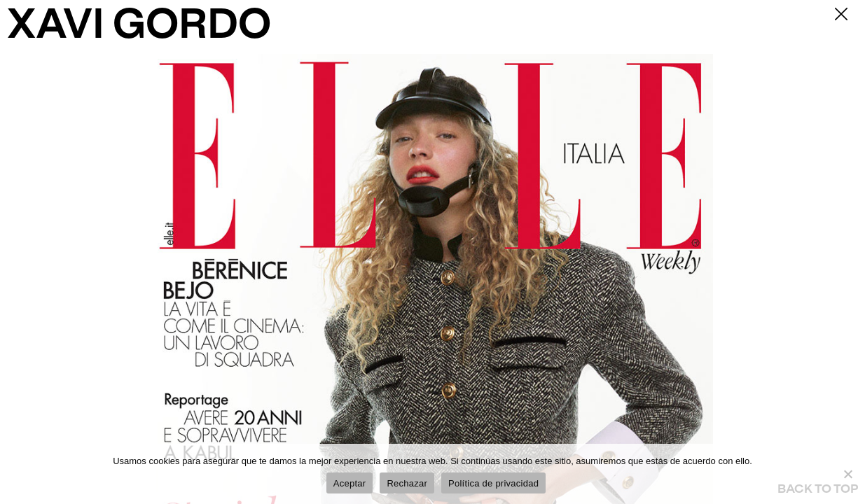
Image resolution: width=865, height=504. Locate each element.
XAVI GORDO (139, 27)
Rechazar (407, 483)
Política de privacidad (493, 483)
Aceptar (350, 483)
